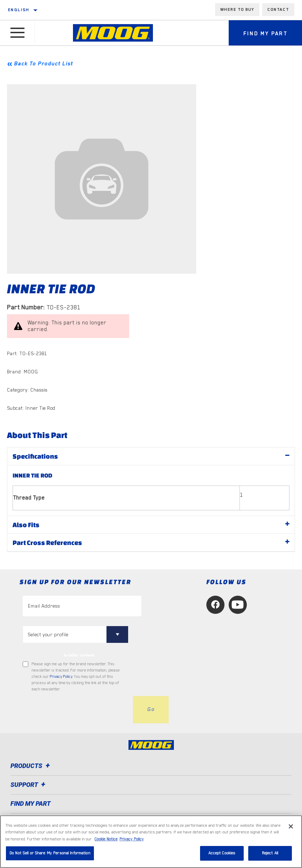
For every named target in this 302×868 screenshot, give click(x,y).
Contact (278, 9)
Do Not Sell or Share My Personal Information (50, 853)
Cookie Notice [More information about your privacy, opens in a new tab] (106, 839)
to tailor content (79, 655)
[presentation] (76, 710)
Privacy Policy (61, 677)
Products (31, 766)
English (19, 10)
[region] (151, 842)
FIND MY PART (31, 804)
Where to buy (237, 9)
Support (29, 785)
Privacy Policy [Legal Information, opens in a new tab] (132, 839)
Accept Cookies (222, 853)
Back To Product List (43, 64)
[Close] (291, 826)
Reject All (270, 853)
